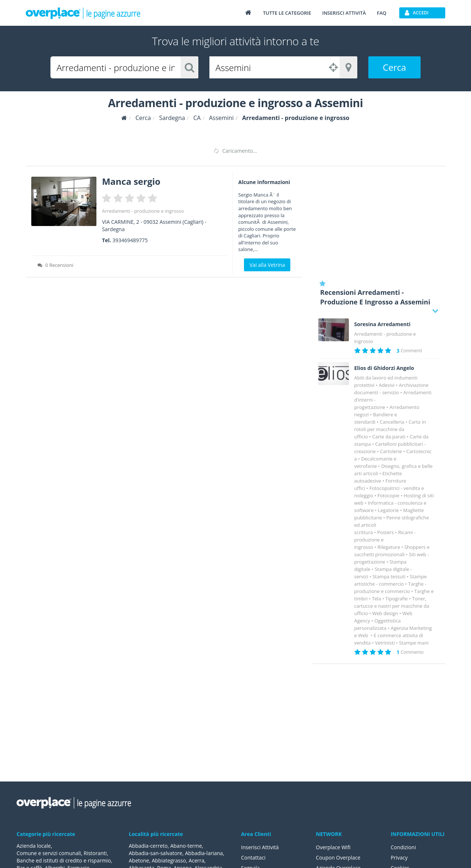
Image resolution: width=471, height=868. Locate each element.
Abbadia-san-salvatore (155, 853)
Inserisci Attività (260, 847)
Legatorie (388, 510)
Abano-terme (186, 846)
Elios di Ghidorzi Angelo (384, 368)
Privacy (399, 858)
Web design (385, 613)
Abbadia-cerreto (148, 846)
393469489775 (130, 240)
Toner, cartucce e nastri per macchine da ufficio (392, 606)
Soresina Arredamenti (383, 324)
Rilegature (389, 547)
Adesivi (387, 385)
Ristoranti (95, 853)
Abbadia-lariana (204, 853)
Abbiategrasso (169, 860)
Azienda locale (34, 846)
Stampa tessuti (389, 576)
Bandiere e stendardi (376, 418)
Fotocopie (389, 495)
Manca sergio (131, 181)
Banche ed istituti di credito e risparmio (64, 860)
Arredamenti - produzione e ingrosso (143, 211)
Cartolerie (391, 451)
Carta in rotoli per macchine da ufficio (390, 429)
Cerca (394, 67)
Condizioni (403, 847)
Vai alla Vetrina (267, 265)
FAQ (382, 13)
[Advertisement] (379, 223)
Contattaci (253, 858)
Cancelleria (392, 422)
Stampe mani (414, 643)
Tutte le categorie (287, 13)
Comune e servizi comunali (49, 853)
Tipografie (396, 599)
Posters (385, 532)
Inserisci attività (344, 13)
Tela (377, 599)
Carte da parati (389, 437)
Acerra (197, 860)
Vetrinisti (385, 643)
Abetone (139, 860)
